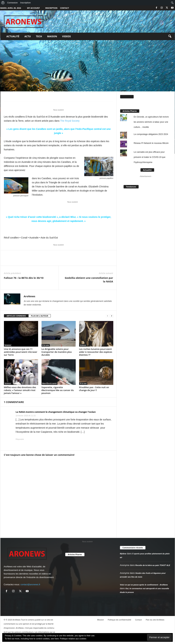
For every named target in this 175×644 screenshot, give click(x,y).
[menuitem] (3, 3)
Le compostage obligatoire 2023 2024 (151, 134)
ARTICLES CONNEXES (16, 316)
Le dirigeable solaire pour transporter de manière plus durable (57, 352)
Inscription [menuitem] (25, 3)
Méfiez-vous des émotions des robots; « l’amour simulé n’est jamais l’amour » (20, 390)
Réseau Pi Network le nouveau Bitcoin (151, 143)
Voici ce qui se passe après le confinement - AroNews (144, 585)
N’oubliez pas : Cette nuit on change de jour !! (94, 389)
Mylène (123, 554)
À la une (46, 345)
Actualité (13, 36)
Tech (39, 36)
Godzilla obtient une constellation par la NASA (89, 280)
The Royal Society (70, 121)
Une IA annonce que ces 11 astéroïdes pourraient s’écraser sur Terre (21, 352)
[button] (170, 36)
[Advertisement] (88, 66)
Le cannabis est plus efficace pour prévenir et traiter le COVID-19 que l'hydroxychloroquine (149, 157)
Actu (28, 36)
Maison (52, 36)
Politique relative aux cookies (73, 639)
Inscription (51, 8)
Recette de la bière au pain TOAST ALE (153, 565)
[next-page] (112, 316)
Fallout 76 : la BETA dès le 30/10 (24, 278)
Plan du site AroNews (155, 620)
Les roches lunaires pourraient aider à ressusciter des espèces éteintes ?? (96, 352)
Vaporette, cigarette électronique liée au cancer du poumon (58, 390)
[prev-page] (107, 316)
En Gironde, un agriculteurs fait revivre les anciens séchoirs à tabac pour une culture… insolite (151, 122)
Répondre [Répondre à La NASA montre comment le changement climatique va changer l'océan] (20, 439)
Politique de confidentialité (120, 620)
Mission (100, 620)
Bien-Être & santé (50, 383)
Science (8, 345)
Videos (67, 36)
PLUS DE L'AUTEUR (40, 316)
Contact (64, 8)
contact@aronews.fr (30, 584)
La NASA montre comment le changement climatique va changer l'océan (56, 412)
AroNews (30, 296)
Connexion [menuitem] (12, 3)
